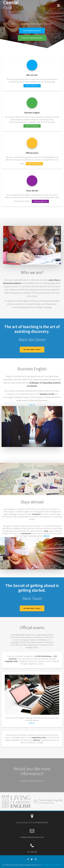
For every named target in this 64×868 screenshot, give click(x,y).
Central (11, 5)
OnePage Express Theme (51, 865)
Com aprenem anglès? (32, 31)
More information (32, 86)
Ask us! (32, 405)
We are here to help (32, 350)
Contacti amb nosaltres (32, 38)
